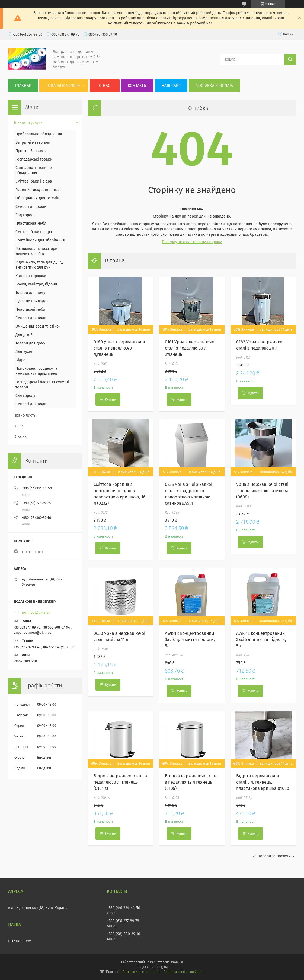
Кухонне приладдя (32, 301)
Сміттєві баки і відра (34, 181)
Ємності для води (31, 207)
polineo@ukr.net (36, 612)
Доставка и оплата (214, 86)
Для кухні (24, 352)
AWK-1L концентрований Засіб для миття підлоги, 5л (261, 640)
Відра (20, 360)
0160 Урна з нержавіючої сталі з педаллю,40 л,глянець (119, 348)
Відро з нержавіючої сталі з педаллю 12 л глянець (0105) (192, 782)
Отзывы (20, 437)
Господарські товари (34, 159)
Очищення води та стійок (38, 326)
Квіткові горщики (31, 276)
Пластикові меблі (31, 310)
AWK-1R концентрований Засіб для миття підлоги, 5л (190, 640)
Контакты (137, 86)
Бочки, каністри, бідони (36, 284)
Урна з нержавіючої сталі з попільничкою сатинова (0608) (262, 491)
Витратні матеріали (33, 142)
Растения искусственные (38, 190)
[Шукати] (290, 59)
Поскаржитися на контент (141, 972)
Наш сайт (171, 86)
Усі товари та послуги (272, 856)
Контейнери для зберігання (40, 240)
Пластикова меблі (31, 223)
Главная (23, 86)
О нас (105, 86)
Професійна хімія (31, 151)
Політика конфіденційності (184, 972)
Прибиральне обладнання (39, 134)
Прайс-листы (25, 415)
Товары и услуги (63, 86)
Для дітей (24, 335)
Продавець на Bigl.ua (152, 967)
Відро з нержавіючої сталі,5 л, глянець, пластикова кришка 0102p (263, 782)
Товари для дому (30, 293)
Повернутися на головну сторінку (192, 242)
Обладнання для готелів (37, 198)
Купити (111, 399)
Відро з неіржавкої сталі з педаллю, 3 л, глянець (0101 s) (120, 782)
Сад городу (25, 396)
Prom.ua (177, 962)
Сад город (24, 215)
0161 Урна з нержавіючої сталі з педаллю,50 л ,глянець (190, 348)
